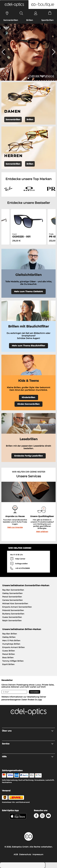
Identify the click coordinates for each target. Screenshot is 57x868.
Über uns (28, 731)
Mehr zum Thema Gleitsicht (28, 291)
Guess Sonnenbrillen (12, 617)
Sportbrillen (47, 20)
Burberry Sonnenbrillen (13, 614)
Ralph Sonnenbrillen (12, 620)
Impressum (38, 854)
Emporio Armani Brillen (13, 647)
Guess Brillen (9, 651)
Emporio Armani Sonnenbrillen (17, 607)
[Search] (21, 13)
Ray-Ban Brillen (10, 634)
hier (40, 700)
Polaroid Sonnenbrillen (13, 610)
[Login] (36, 13)
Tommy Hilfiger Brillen (13, 661)
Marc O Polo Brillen (11, 640)
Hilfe (28, 757)
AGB (16, 854)
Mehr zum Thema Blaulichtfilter (28, 346)
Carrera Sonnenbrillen (12, 600)
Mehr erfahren (42, 532)
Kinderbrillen (28, 397)
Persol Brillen (9, 654)
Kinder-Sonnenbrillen (28, 404)
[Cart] (50, 13)
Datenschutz (25, 854)
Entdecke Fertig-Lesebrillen (29, 456)
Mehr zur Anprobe (15, 527)
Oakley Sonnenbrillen (12, 593)
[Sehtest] (7, 13)
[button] (14, 5)
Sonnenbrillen (11, 20)
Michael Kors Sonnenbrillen (15, 603)
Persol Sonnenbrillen (12, 597)
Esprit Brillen (8, 664)
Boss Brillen (8, 657)
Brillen (30, 20)
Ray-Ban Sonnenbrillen (13, 590)
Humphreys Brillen (11, 644)
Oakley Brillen (9, 637)
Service (28, 744)
